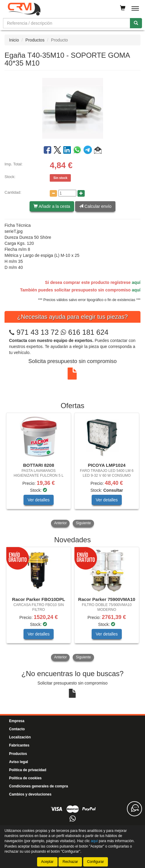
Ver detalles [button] (38, 500)
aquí (136, 282)
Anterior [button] (60, 523)
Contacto (17, 729)
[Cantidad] (67, 193)
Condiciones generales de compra (38, 786)
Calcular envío (95, 206)
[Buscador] (67, 23)
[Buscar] (136, 23)
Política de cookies (25, 778)
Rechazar (70, 862)
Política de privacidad (28, 770)
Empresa (17, 721)
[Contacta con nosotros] (134, 809)
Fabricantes (19, 745)
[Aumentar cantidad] (81, 193)
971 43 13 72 (38, 332)
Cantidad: (13, 192)
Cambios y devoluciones (30, 794)
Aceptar (47, 862)
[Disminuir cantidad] (53, 193)
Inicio (14, 40)
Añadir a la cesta (52, 206)
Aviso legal (19, 762)
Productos (35, 40)
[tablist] (72, 470)
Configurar (96, 862)
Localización (20, 737)
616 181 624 (84, 332)
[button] (98, 151)
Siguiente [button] (83, 523)
